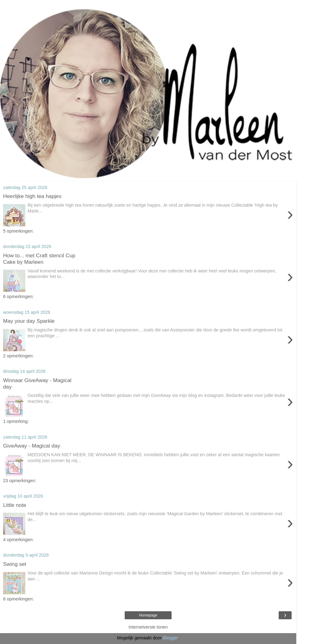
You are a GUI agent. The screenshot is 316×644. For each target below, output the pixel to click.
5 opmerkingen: (18, 231)
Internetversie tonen (148, 627)
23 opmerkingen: (20, 481)
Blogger (170, 638)
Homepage (148, 615)
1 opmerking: (16, 421)
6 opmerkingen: (18, 297)
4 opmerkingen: (18, 540)
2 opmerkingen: (18, 356)
